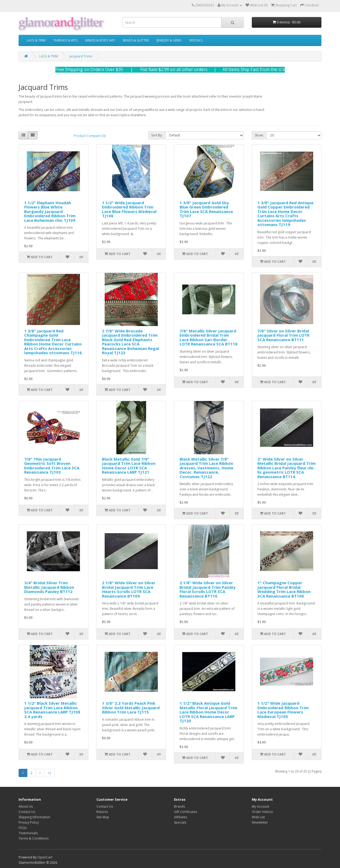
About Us (26, 806)
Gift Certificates (186, 812)
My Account (260, 806)
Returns (102, 812)
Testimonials (28, 833)
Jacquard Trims (81, 56)
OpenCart (45, 857)
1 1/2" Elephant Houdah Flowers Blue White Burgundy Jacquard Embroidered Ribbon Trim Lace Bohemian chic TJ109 (50, 211)
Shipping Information (34, 817)
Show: (259, 135)
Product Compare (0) (90, 136)
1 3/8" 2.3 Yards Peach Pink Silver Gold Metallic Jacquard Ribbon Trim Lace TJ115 (131, 708)
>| (49, 773)
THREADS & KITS (65, 40)
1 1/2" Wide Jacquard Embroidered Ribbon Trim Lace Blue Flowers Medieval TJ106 (129, 209)
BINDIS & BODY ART (100, 40)
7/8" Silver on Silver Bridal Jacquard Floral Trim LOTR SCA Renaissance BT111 (283, 335)
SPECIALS (196, 40)
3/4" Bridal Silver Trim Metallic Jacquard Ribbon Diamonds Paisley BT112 (49, 587)
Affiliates (180, 817)
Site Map (103, 817)
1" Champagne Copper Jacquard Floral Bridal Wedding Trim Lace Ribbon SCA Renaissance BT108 (284, 589)
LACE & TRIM (36, 40)
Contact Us (27, 812)
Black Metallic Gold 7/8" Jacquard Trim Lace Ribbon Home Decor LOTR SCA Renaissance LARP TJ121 (129, 466)
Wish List (258, 817)
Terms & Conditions (34, 838)
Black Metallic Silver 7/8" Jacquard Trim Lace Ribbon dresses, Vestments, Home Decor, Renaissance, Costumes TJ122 (206, 468)
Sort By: (157, 135)
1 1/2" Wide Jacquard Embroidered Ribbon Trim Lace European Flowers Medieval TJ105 (283, 710)
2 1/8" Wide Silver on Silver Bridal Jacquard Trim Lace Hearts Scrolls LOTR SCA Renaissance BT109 (129, 589)
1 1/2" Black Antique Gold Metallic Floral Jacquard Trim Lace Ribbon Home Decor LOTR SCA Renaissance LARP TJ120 (208, 712)
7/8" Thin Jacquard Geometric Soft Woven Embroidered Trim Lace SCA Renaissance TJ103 (52, 466)
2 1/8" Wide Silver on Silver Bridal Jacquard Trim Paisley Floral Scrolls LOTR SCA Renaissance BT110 (208, 589)
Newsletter (260, 822)
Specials (180, 822)
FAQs (23, 828)
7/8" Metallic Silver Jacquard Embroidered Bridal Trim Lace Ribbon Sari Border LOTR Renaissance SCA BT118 (209, 337)
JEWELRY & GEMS (169, 40)
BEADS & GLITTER (136, 40)
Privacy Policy (29, 822)
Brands (179, 806)
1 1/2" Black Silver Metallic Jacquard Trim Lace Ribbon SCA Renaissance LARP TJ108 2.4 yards (52, 710)
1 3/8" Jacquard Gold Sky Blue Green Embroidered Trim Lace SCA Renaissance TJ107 (206, 209)
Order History (262, 812)
